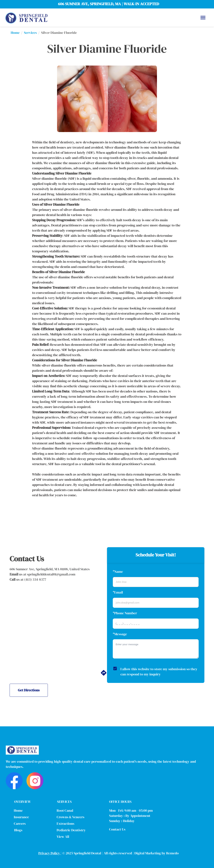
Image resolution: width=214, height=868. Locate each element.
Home (15, 33)
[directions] (104, 675)
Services (30, 33)
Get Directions (29, 690)
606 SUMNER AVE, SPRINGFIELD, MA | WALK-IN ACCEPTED (109, 4)
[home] (26, 17)
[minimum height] (156, 649)
